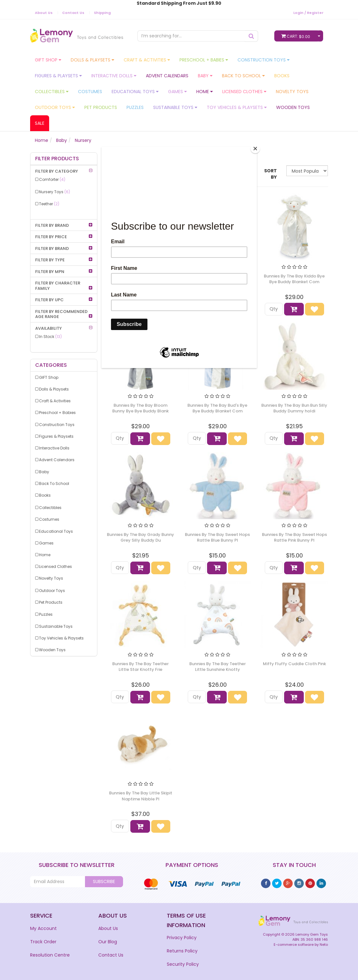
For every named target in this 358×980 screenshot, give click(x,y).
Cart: (297, 36)
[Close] (255, 149)
